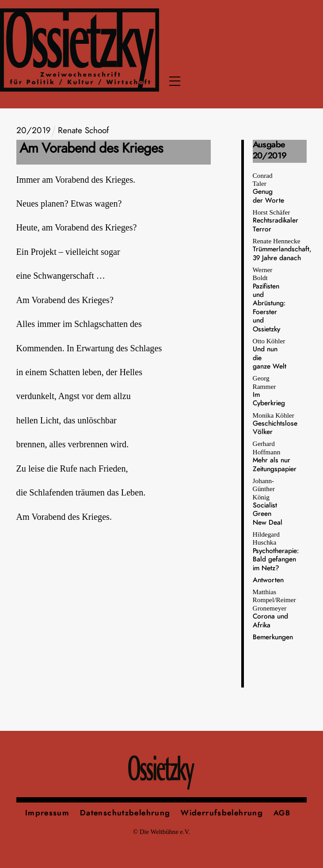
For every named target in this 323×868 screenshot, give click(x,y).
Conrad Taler (268, 188)
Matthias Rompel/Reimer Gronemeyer (274, 608)
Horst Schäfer (275, 221)
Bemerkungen (273, 637)
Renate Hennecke (282, 249)
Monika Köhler (275, 424)
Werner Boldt (269, 299)
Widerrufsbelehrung (222, 813)
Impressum (47, 813)
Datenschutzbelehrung (125, 813)
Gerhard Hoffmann (275, 456)
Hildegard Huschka (276, 551)
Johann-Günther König (268, 501)
